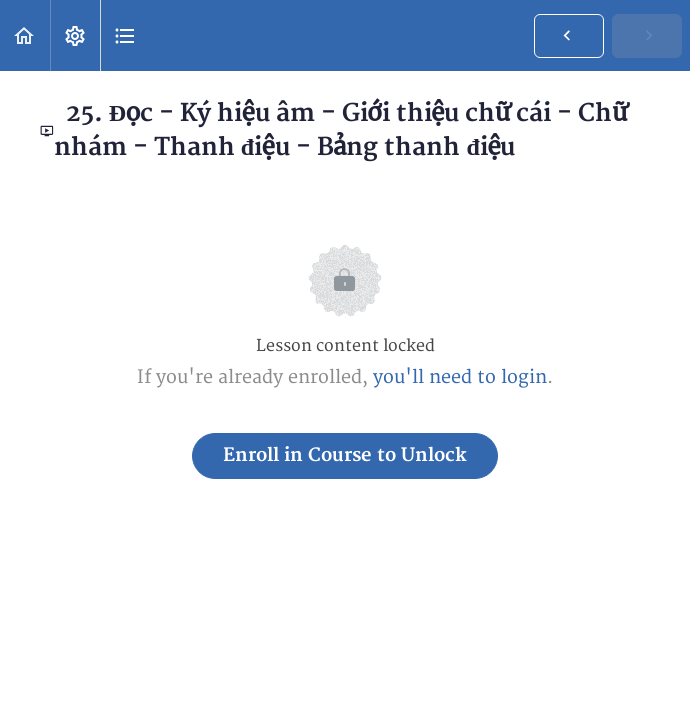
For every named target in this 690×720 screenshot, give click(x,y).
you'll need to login (460, 377)
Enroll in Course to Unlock (345, 455)
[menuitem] (75, 35)
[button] (25, 35)
